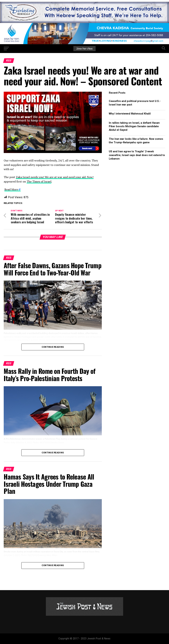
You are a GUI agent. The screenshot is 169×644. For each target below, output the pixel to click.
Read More (11, 189)
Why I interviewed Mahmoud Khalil (130, 114)
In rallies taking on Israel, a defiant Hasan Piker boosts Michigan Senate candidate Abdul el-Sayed (134, 126)
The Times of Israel (39, 181)
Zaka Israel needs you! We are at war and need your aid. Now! (55, 177)
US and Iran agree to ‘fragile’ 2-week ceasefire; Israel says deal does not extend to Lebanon (137, 155)
